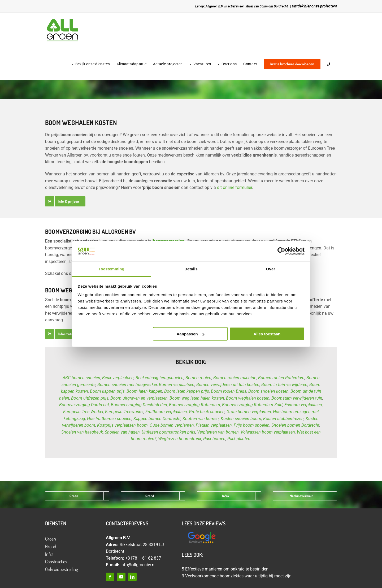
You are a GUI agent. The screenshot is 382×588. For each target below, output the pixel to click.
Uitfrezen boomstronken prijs (168, 432)
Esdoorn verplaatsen (303, 405)
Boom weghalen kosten (248, 398)
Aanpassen (190, 334)
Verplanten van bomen (218, 432)
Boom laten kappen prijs (187, 391)
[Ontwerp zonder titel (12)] (202, 532)
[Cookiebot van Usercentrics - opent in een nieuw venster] (281, 251)
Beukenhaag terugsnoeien (160, 378)
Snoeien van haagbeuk (82, 432)
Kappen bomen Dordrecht (157, 419)
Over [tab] (271, 269)
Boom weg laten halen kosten (197, 398)
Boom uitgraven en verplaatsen (139, 398)
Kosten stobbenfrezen (283, 419)
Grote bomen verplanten (249, 412)
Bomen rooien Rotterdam (281, 378)
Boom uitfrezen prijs (90, 398)
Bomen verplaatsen (177, 385)
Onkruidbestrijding (62, 569)
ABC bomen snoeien (81, 378)
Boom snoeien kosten (268, 391)
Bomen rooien (198, 378)
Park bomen (214, 439)
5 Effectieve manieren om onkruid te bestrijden (225, 569)
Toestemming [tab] (111, 269)
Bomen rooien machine (235, 378)
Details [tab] (191, 269)
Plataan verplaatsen (214, 425)
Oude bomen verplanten (172, 425)
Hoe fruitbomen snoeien (109, 419)
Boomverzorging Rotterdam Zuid (252, 405)
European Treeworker (124, 412)
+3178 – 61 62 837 (143, 558)
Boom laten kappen (144, 391)
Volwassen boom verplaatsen (268, 432)
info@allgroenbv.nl (138, 565)
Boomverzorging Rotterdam (195, 405)
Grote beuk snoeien (207, 412)
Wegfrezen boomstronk (180, 439)
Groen (51, 539)
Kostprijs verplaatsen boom (122, 425)
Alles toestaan (267, 334)
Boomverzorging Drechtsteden (139, 405)
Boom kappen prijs (107, 391)
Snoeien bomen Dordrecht (295, 425)
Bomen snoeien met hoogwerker (127, 385)
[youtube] (121, 577)
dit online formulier (235, 187)
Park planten (239, 439)
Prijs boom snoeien (252, 425)
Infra (49, 554)
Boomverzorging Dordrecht (84, 405)
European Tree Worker (83, 412)
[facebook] (110, 577)
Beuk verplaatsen (118, 378)
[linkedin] (132, 577)
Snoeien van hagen (122, 432)
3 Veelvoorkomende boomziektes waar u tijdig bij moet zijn (237, 576)
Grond (51, 546)
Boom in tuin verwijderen (284, 385)
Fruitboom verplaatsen (166, 412)
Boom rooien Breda (229, 391)
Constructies (56, 561)
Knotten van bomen (201, 419)
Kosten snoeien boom (241, 419)
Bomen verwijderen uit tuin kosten (228, 385)
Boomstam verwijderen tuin (297, 398)
